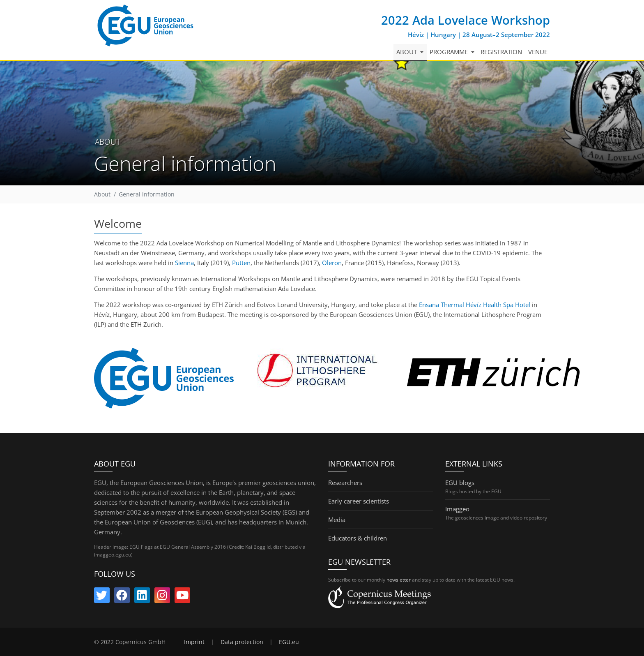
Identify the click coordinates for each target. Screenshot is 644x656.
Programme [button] (450, 52)
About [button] (407, 52)
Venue (538, 52)
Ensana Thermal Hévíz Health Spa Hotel (475, 305)
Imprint (194, 642)
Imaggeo (457, 509)
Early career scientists (359, 501)
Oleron (332, 263)
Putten (241, 263)
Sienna (184, 263)
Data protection (242, 642)
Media (337, 520)
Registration (501, 52)
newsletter (399, 580)
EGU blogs (460, 483)
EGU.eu (289, 642)
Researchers (345, 483)
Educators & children (358, 538)
